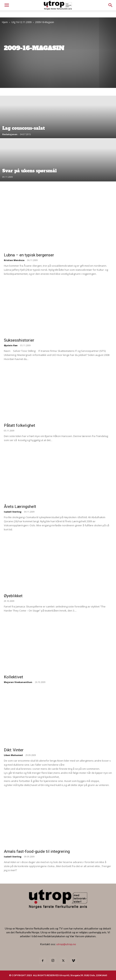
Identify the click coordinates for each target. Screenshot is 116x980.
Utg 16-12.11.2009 (21, 22)
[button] (111, 5)
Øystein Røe (11, 345)
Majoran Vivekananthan (18, 682)
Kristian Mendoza (14, 260)
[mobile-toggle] (7, 5)
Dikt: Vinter (14, 750)
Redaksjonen (10, 134)
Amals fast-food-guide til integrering (37, 851)
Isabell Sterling (13, 512)
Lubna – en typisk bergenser (29, 255)
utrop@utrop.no (66, 944)
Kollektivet (14, 677)
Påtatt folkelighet (20, 425)
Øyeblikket (13, 596)
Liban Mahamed (13, 755)
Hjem (5, 22)
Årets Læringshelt (20, 507)
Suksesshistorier (19, 340)
